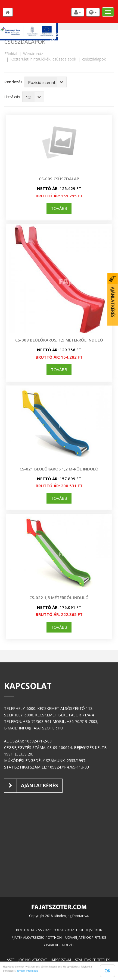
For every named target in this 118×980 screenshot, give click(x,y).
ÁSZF (11, 960)
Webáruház (33, 54)
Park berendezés (60, 945)
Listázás (12, 97)
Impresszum (61, 960)
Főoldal (11, 54)
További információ (28, 971)
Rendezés (13, 82)
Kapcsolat (55, 930)
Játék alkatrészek (29, 938)
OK (108, 971)
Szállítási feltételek (92, 960)
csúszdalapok (94, 59)
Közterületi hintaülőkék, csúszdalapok (43, 59)
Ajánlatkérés (31, 786)
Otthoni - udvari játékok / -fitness (77, 938)
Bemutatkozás (29, 930)
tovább (59, 208)
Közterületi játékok (85, 930)
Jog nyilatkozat (33, 960)
